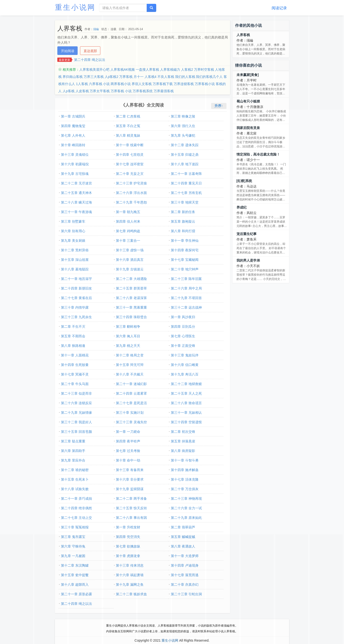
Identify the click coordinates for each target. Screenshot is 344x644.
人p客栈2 (112, 77)
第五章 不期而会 (73, 336)
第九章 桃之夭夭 (128, 346)
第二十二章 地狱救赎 (186, 384)
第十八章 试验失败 (75, 489)
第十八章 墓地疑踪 (75, 269)
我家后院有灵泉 (248, 128)
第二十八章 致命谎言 (186, 403)
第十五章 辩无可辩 (130, 365)
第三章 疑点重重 (73, 441)
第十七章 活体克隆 (185, 479)
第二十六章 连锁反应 (76, 403)
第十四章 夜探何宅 (185, 250)
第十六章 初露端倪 (75, 164)
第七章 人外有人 (73, 135)
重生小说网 (75, 7)
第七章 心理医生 (183, 336)
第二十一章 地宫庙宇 (76, 279)
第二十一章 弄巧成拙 (76, 499)
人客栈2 (187, 70)
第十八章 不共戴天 (130, 374)
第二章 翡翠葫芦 (183, 527)
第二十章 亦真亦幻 (185, 585)
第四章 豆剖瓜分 (183, 327)
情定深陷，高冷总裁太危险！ (258, 154)
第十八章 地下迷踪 (185, 164)
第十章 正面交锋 (183, 346)
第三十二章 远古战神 (186, 307)
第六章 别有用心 (73, 231)
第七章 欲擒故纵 (128, 546)
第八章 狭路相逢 (73, 346)
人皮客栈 (82, 91)
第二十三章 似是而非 (76, 393)
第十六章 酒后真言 (130, 260)
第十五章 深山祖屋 (75, 260)
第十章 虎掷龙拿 (128, 556)
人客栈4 (150, 77)
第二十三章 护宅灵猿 (131, 183)
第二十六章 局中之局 (186, 288)
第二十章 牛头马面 (75, 384)
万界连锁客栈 (184, 84)
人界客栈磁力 (170, 70)
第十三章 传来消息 (130, 565)
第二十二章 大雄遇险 (131, 279)
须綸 (96, 29)
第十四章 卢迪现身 (185, 565)
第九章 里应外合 (73, 460)
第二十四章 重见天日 (186, 183)
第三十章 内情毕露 (75, 307)
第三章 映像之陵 (183, 116)
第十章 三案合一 (128, 241)
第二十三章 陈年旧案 (186, 279)
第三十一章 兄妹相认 (186, 413)
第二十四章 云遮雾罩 (131, 393)
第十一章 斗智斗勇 (185, 460)
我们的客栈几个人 (209, 77)
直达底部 (90, 51)
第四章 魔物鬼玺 (73, 126)
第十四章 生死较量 (75, 365)
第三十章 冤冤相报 (75, 527)
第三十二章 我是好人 (76, 422)
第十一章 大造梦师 (185, 556)
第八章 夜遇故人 (183, 546)
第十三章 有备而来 (130, 470)
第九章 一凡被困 (73, 556)
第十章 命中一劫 (128, 460)
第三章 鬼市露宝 (73, 537)
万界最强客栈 (164, 91)
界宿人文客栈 (142, 84)
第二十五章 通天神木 (76, 193)
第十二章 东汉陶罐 (75, 565)
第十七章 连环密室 (130, 164)
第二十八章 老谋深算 (131, 298)
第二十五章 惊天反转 (131, 508)
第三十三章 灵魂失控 (131, 422)
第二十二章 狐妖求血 (131, 594)
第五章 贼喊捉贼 (183, 537)
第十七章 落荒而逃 (185, 575)
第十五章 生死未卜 (75, 479)
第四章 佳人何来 (128, 221)
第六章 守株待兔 (73, 546)
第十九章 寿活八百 (185, 374)
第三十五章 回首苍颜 (76, 432)
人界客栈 (243, 35)
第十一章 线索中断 (130, 145)
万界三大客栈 (94, 77)
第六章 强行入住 (183, 126)
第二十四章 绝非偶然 (76, 508)
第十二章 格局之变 (130, 355)
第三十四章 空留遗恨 (186, 422)
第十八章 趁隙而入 (75, 585)
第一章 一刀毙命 (128, 432)
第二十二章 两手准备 (131, 499)
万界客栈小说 (205, 84)
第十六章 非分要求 (130, 479)
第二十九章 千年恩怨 (131, 202)
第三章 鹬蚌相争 (128, 327)
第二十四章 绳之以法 (90, 60)
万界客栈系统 (143, 91)
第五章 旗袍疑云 (183, 221)
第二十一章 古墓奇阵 (186, 174)
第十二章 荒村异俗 (75, 250)
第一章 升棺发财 (128, 527)
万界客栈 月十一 (131, 77)
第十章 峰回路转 (73, 145)
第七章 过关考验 (128, 451)
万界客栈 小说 (121, 91)
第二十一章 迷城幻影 (131, 384)
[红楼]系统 (244, 181)
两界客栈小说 (121, 84)
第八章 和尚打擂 (183, 231)
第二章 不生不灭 (73, 327)
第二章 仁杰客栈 (128, 116)
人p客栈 (69, 91)
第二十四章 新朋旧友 (76, 288)
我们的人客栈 (185, 77)
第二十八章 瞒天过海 (76, 202)
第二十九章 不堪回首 (186, 298)
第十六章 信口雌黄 (185, 365)
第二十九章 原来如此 (186, 518)
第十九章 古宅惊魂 (75, 174)
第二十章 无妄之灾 (130, 174)
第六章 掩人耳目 (128, 336)
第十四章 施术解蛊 (185, 470)
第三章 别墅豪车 (73, 221)
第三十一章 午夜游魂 (76, 212)
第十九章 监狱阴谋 (130, 489)
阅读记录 (279, 8)
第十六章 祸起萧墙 (130, 575)
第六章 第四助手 (73, 451)
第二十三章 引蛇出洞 (186, 594)
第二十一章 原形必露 (76, 594)
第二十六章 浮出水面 (131, 193)
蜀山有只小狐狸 (248, 101)
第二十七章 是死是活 (131, 403)
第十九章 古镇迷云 (130, 269)
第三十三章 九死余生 (76, 317)
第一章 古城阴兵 (73, 116)
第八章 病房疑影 (183, 451)
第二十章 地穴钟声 (185, 269)
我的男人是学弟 (248, 260)
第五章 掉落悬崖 (183, 441)
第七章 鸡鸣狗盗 (128, 231)
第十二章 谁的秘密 (75, 470)
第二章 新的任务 (183, 212)
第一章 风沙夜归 (183, 317)
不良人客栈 (166, 77)
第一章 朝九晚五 (128, 212)
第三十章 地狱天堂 (185, 202)
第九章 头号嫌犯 (183, 135)
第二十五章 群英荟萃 (131, 288)
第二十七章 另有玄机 (186, 193)
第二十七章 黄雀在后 (76, 298)
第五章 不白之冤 (128, 126)
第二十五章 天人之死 (186, 393)
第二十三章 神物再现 (186, 499)
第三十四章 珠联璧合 (131, 317)
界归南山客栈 (73, 77)
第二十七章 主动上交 (76, 518)
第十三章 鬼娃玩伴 (185, 355)
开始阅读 (68, 51)
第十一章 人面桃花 (75, 355)
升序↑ (219, 106)
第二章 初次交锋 (183, 432)
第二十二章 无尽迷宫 (76, 183)
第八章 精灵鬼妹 (128, 135)
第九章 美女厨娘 (73, 241)
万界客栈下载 (163, 84)
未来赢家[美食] (248, 75)
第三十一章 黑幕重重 (131, 307)
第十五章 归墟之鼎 (185, 155)
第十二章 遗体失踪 (185, 145)
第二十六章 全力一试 (186, 508)
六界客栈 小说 (99, 84)
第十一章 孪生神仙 (185, 241)
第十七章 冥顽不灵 (75, 374)
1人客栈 (82, 84)
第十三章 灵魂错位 (75, 155)
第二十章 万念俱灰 (185, 489)
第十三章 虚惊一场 (130, 250)
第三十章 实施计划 (130, 413)
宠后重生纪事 (247, 234)
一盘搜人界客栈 (147, 70)
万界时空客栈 (204, 70)
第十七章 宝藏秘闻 (185, 260)
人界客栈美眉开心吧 (94, 70)
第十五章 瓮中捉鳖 (75, 575)
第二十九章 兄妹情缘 (76, 413)
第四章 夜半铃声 (128, 441)
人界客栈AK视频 (123, 70)
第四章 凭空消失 (128, 537)
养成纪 (242, 207)
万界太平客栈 (100, 91)
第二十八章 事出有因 (131, 518)
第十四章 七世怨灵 (130, 155)
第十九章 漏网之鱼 (130, 585)
